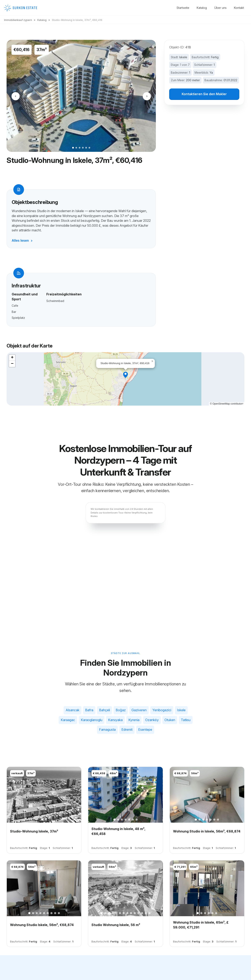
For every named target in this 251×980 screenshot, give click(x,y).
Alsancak (72, 710)
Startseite (183, 8)
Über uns (220, 8)
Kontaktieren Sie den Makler (204, 94)
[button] (125, 375)
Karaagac (68, 720)
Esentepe (145, 730)
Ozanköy (152, 720)
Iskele (183, 57)
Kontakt (239, 8)
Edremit (127, 730)
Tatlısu (186, 720)
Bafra (89, 710)
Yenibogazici (162, 710)
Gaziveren (139, 710)
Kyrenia (134, 720)
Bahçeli (104, 710)
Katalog (202, 8)
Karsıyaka (115, 720)
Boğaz (121, 710)
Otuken (170, 720)
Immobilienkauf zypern (18, 20)
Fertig (215, 57)
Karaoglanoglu (92, 720)
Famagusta (107, 730)
